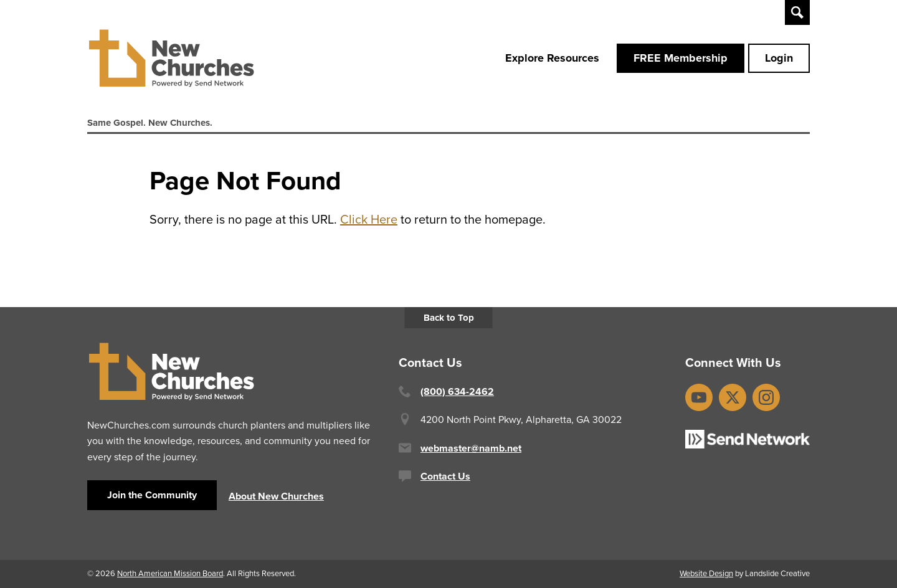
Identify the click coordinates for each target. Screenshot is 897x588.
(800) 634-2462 (457, 391)
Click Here (369, 219)
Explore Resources (552, 58)
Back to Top (449, 318)
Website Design (706, 573)
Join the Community (152, 495)
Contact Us (445, 476)
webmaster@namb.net (471, 448)
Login (779, 58)
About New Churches (276, 496)
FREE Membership (681, 58)
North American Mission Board (170, 573)
